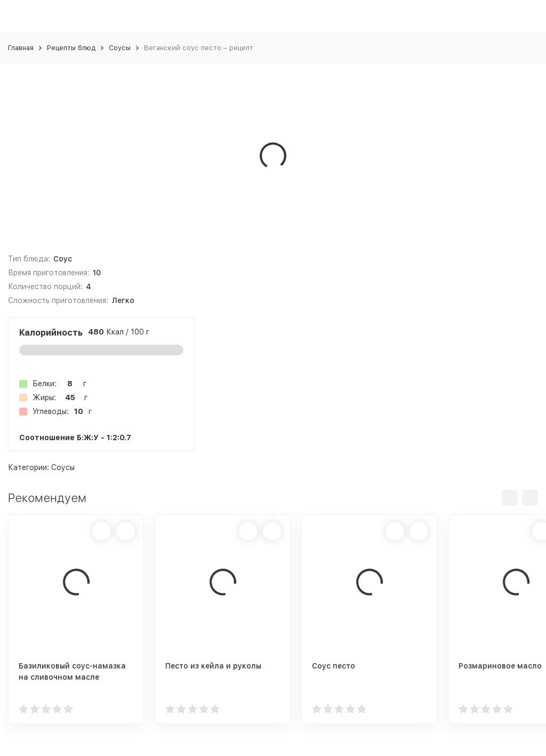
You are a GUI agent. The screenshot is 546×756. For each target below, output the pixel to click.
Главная (21, 48)
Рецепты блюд (71, 48)
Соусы (120, 48)
